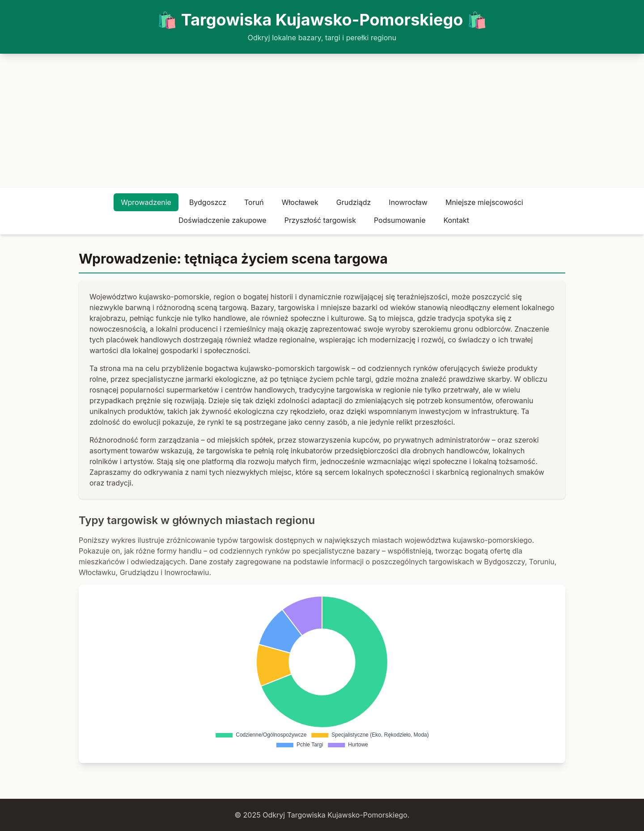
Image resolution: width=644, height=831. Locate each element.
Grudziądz (354, 202)
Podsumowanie (400, 220)
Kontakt (456, 220)
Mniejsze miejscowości (484, 202)
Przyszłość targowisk (320, 220)
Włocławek (300, 202)
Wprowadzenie (146, 202)
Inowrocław (408, 202)
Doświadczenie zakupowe (222, 220)
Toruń (254, 202)
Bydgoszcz (208, 202)
